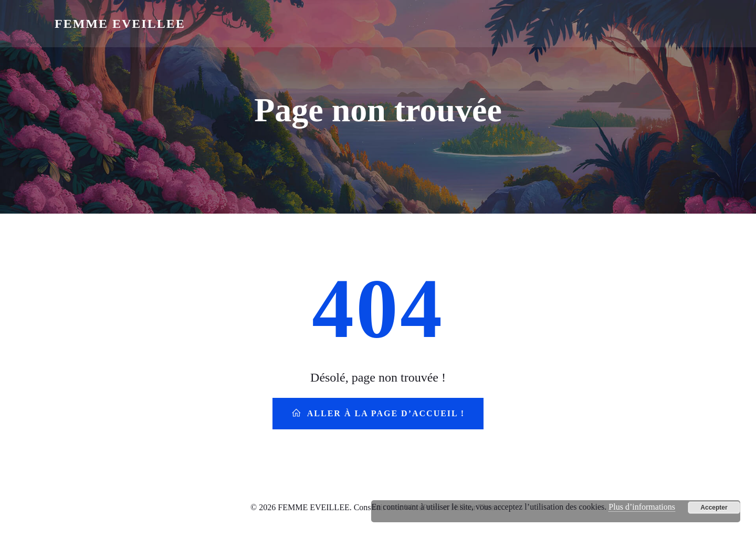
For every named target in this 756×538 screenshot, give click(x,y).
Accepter (714, 508)
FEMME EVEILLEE (120, 24)
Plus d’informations (642, 507)
